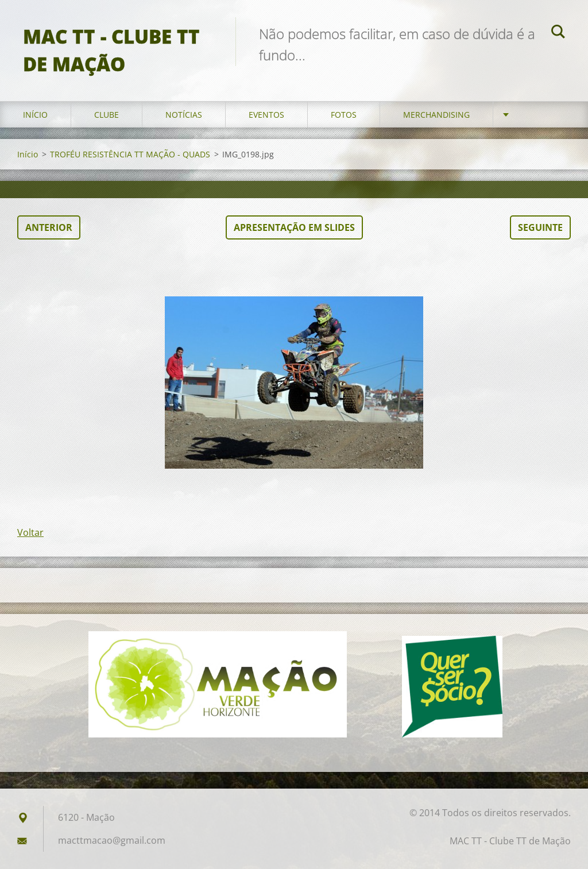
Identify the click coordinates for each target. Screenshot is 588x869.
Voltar (30, 532)
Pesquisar (558, 33)
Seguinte (540, 227)
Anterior (49, 227)
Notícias (184, 115)
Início (35, 115)
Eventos (266, 115)
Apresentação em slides (294, 227)
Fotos (344, 115)
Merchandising (436, 115)
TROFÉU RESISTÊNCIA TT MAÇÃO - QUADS (130, 154)
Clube (107, 115)
